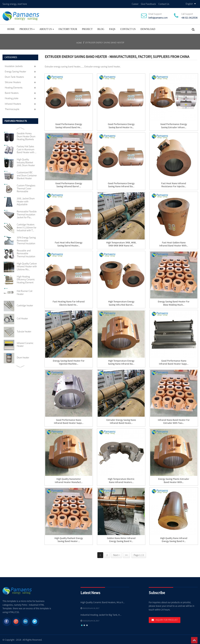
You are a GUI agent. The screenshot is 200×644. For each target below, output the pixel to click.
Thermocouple (12, 108)
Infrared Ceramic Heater (25, 343)
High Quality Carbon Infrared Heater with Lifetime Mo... (27, 265)
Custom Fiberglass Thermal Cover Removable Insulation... (26, 187)
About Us (47, 28)
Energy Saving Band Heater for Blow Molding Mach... (174, 302)
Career (135, 3)
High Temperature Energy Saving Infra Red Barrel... (121, 302)
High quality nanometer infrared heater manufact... (69, 479)
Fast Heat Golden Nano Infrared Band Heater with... (174, 243)
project (87, 28)
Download (148, 28)
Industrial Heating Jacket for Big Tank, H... (101, 614)
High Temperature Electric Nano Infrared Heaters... (121, 479)
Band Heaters (12, 92)
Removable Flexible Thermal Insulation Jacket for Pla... (27, 213)
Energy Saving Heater (15, 70)
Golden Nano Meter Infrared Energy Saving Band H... (121, 539)
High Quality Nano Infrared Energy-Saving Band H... (174, 539)
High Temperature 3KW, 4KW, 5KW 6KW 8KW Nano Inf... (121, 243)
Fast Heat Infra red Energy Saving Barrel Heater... (69, 243)
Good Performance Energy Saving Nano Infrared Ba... (121, 184)
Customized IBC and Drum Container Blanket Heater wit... (27, 174)
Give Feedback (148, 3)
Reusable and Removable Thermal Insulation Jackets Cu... (26, 252)
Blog (101, 28)
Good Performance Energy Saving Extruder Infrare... (174, 125)
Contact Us (164, 3)
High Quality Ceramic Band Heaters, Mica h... (103, 601)
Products (27, 28)
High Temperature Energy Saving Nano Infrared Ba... (121, 361)
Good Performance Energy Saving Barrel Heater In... (121, 125)
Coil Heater (22, 317)
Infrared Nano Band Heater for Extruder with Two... (174, 420)
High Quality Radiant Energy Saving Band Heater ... (69, 539)
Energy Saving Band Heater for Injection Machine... (69, 361)
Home (11, 28)
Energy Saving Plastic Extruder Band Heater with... (174, 479)
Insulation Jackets (14, 65)
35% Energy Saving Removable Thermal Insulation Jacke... (26, 239)
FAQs (112, 28)
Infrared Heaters (13, 103)
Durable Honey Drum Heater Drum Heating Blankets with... (26, 135)
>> (126, 554)
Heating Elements (14, 87)
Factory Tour (68, 28)
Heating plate (12, 97)
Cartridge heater (25, 305)
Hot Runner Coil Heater (25, 291)
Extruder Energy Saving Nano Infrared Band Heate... (121, 420)
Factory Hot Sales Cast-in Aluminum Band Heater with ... (27, 148)
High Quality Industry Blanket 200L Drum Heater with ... (26, 161)
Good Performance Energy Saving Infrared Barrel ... (69, 184)
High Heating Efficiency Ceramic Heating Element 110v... (26, 278)
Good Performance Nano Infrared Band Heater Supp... (174, 361)
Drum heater (23, 356)
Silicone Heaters (13, 81)
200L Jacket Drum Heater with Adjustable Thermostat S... (26, 200)
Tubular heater (24, 330)
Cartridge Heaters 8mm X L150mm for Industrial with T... (27, 226)
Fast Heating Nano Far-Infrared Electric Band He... (69, 302)
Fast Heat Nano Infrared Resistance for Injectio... (174, 184)
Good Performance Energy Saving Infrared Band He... (69, 125)
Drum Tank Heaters (14, 76)
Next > (116, 554)
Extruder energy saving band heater (105, 41)
